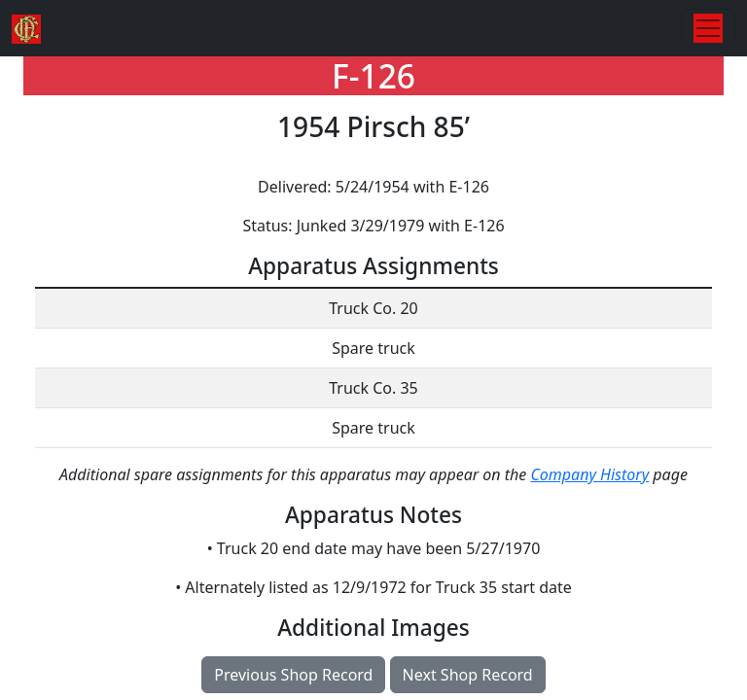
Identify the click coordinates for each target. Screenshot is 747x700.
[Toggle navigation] (708, 28)
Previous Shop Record (293, 675)
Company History (589, 474)
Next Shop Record (468, 675)
